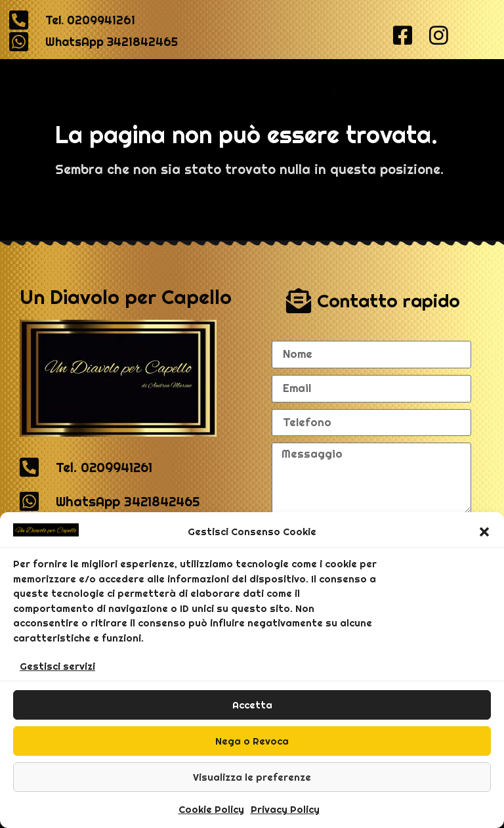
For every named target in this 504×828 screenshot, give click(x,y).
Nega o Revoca (252, 741)
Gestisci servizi (57, 666)
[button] (484, 532)
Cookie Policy (211, 809)
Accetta (252, 705)
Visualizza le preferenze (252, 777)
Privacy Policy (285, 809)
